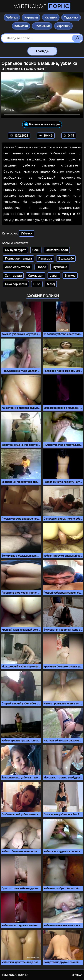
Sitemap (77, 975)
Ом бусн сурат (15, 250)
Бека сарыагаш (16, 284)
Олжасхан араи (57, 250)
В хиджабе (66, 258)
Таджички (71, 17)
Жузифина (60, 267)
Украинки (63, 26)
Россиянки (42, 26)
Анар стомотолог (18, 267)
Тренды (42, 51)
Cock (36, 250)
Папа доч (45, 258)
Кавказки (21, 26)
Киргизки (31, 17)
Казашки (51, 17)
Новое (41, 267)
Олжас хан (36, 276)
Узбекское (42, 6)
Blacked (70, 276)
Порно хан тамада (18, 258)
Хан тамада (13, 276)
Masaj (51, 284)
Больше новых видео (42, 124)
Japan (54, 276)
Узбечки (12, 17)
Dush (37, 284)
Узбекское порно (15, 975)
